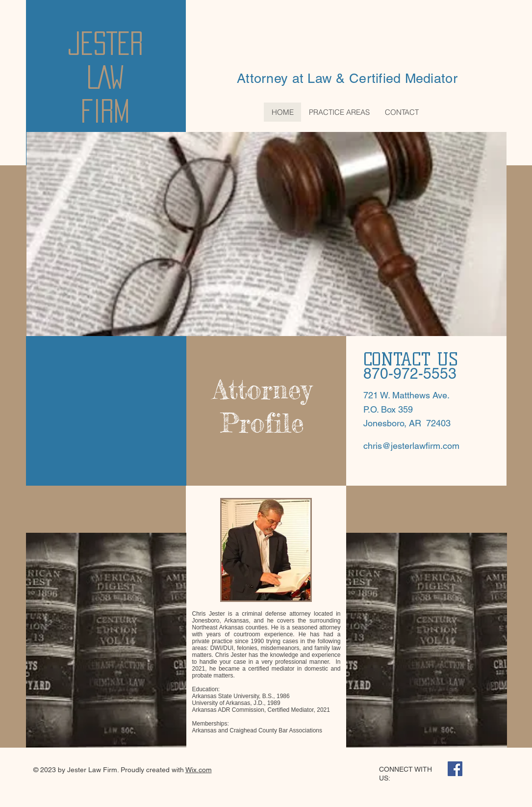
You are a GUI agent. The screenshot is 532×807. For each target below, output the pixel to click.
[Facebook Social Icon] (455, 769)
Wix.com (199, 770)
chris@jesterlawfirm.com (411, 446)
